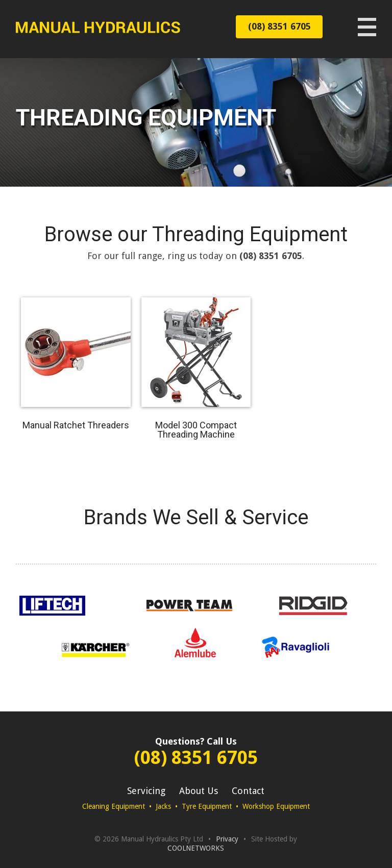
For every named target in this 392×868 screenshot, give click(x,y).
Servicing (146, 791)
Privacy (227, 839)
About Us (199, 791)
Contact (248, 791)
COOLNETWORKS (196, 848)
